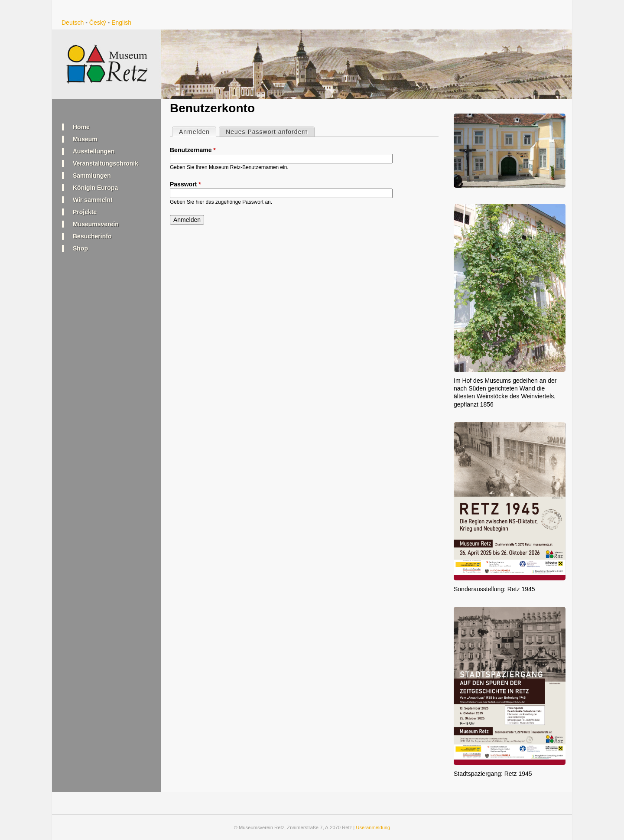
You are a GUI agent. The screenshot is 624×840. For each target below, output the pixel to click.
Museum (85, 139)
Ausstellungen (94, 151)
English (121, 23)
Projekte (85, 212)
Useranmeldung (373, 827)
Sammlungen (92, 176)
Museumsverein (96, 224)
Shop (80, 248)
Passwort (185, 184)
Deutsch (73, 23)
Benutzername (193, 150)
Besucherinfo (92, 236)
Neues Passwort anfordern (267, 132)
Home (81, 127)
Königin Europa (95, 188)
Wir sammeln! (93, 200)
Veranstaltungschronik (106, 163)
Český (98, 23)
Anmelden (197, 131)
